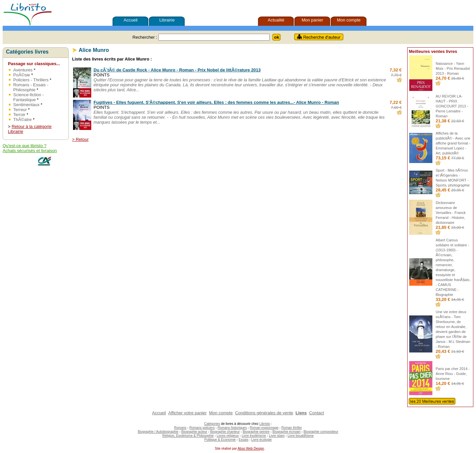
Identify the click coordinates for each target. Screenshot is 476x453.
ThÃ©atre (22, 120)
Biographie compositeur (321, 432)
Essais (243, 440)
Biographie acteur (194, 432)
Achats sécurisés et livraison (30, 151)
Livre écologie (261, 440)
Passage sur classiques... (34, 64)
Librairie (167, 20)
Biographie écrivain (286, 432)
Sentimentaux (26, 105)
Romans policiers (202, 428)
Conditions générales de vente (264, 413)
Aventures (23, 70)
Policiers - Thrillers (31, 80)
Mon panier (312, 20)
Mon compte (349, 20)
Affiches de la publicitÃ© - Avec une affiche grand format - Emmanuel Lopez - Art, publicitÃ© (453, 143)
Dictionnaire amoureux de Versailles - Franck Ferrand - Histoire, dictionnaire (451, 213)
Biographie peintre (256, 432)
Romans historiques (232, 428)
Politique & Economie (220, 440)
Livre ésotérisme (254, 436)
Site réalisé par (225, 449)
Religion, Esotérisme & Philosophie (188, 436)
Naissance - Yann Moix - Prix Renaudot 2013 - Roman (453, 68)
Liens (301, 413)
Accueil (131, 20)
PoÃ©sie (22, 75)
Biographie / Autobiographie (158, 432)
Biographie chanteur (225, 432)
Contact (317, 413)
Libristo (265, 424)
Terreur (20, 110)
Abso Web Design (251, 449)
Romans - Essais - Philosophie (31, 87)
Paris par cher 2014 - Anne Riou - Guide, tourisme (453, 374)
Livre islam (277, 436)
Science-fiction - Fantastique (28, 97)
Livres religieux (228, 436)
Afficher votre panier (187, 413)
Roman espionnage (264, 428)
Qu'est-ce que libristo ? (25, 146)
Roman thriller (292, 428)
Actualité (276, 20)
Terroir (19, 115)
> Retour (80, 139)
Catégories (212, 424)
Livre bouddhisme (301, 436)
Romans (180, 428)
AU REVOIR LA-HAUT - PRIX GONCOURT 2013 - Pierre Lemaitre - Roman (452, 106)
